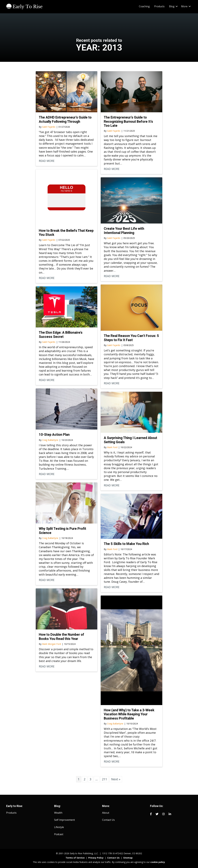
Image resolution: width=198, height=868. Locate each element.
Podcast (59, 834)
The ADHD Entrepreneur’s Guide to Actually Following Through (65, 119)
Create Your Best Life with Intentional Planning (124, 231)
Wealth (58, 813)
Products (159, 6)
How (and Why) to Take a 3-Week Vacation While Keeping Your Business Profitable (129, 714)
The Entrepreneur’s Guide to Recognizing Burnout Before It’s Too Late (128, 121)
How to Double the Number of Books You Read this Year (61, 637)
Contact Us (108, 820)
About (106, 813)
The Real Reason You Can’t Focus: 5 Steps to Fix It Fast (131, 338)
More (184, 6)
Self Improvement (65, 820)
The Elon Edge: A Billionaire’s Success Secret (61, 334)
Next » (116, 779)
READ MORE (47, 161)
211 (104, 779)
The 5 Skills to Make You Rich (126, 544)
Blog (172, 6)
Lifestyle (59, 827)
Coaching (144, 6)
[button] (177, 6)
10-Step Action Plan (54, 435)
